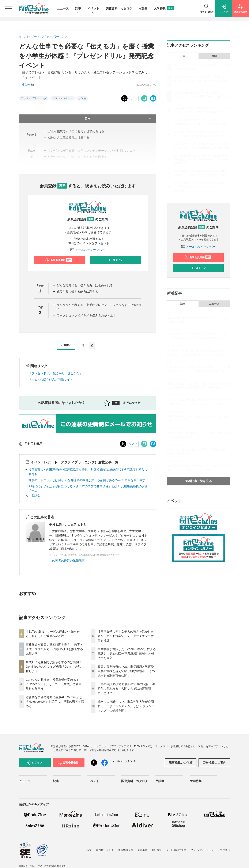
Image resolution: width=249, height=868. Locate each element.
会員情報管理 (125, 850)
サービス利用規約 (176, 850)
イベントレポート (63, 98)
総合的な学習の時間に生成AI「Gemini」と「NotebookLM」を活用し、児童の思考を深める (55, 702)
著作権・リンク (105, 850)
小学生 (82, 98)
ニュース (63, 8)
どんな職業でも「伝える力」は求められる (85, 285)
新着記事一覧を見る (199, 481)
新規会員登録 (59, 260)
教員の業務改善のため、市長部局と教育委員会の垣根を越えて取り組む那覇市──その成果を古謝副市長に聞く (126, 671)
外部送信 (225, 850)
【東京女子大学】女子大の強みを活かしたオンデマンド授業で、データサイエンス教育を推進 (126, 636)
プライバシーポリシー (203, 850)
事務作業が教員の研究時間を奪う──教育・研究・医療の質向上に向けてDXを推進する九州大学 (54, 649)
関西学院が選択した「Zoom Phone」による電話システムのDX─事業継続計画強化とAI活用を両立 (127, 653)
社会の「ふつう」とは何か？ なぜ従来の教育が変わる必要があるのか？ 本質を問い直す (87, 480)
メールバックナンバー (88, 250)
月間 (214, 56)
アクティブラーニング (34, 98)
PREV (65, 345)
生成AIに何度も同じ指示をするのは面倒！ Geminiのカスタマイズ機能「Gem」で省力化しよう (54, 667)
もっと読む (33, 495)
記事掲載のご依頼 (181, 763)
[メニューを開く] (8, 8)
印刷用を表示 (31, 444)
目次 (118, 119)
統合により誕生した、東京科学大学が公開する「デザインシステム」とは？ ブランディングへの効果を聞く (126, 706)
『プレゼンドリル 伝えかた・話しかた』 (56, 373)
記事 (78, 9)
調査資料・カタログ (119, 8)
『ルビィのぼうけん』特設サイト (51, 379)
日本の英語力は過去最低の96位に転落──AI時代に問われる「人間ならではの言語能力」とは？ (126, 689)
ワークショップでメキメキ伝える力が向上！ (86, 315)
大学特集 (164, 8)
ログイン (115, 260)
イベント (93, 9)
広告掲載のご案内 (214, 763)
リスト (134, 98)
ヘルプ (88, 850)
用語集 (143, 8)
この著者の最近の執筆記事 (67, 561)
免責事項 (142, 850)
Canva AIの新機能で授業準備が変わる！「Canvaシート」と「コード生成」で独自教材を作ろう (54, 684)
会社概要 (157, 850)
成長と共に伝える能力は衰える (77, 292)
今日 (183, 56)
